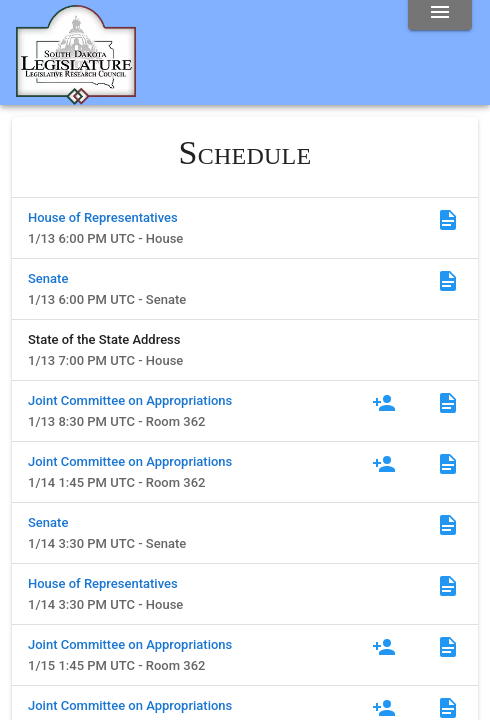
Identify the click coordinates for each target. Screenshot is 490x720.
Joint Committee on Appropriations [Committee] (130, 400)
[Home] (76, 97)
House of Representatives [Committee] (103, 217)
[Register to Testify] (384, 403)
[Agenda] (448, 220)
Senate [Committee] (48, 278)
